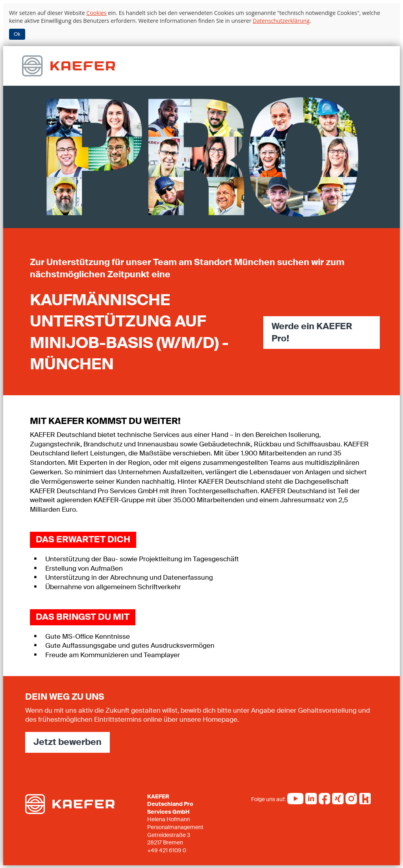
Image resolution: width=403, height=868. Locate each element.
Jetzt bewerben (67, 741)
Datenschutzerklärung (281, 21)
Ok (17, 34)
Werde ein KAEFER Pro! (312, 332)
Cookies (97, 13)
